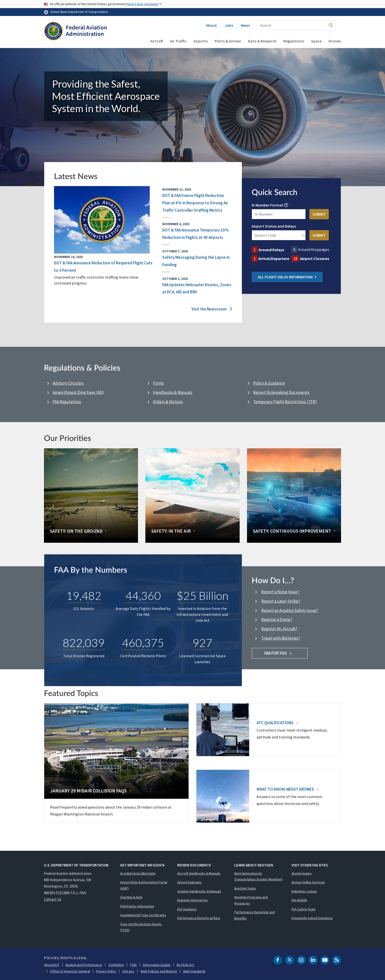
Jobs (229, 25)
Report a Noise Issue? (280, 592)
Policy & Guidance (269, 383)
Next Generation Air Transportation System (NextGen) (258, 876)
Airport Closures (315, 259)
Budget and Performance (84, 965)
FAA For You (280, 653)
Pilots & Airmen (228, 41)
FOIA (134, 965)
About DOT (52, 965)
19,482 (84, 595)
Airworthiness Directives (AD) (78, 392)
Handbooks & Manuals (173, 392)
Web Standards (194, 971)
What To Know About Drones (288, 789)
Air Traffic (178, 41)
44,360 (143, 595)
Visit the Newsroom (212, 309)
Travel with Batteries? (281, 638)
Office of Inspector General (70, 971)
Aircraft (157, 41)
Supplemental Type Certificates (143, 915)
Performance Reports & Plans (199, 918)
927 (202, 643)
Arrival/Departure (274, 259)
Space (316, 41)
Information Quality (157, 965)
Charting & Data (131, 897)
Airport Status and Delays (274, 226)
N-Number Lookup (304, 891)
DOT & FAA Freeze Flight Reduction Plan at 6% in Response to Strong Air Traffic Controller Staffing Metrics (195, 203)
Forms (158, 383)
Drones (335, 41)
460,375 (143, 643)
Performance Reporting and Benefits (254, 915)
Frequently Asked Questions (312, 918)
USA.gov (128, 971)
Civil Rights (116, 965)
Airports (201, 41)
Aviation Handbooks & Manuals (199, 891)
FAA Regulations (67, 402)
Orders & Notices (168, 402)
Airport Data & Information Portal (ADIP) (144, 885)
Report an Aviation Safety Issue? (290, 610)
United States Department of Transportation (79, 12)
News (245, 25)
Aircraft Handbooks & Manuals (199, 873)
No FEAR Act (185, 965)
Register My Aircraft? (279, 629)
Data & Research (262, 41)
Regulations (294, 41)
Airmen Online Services (308, 882)
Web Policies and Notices (159, 971)
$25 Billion (202, 595)
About (211, 25)
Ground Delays (271, 250)
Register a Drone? (277, 619)
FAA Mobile (299, 900)
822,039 (84, 643)
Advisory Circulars (68, 383)
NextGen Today (245, 888)
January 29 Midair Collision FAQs (88, 791)
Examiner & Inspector (193, 900)
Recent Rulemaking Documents (281, 392)
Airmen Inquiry (302, 873)
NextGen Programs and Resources (251, 900)
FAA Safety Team (304, 909)
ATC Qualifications (277, 723)
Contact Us (53, 899)
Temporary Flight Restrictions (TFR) (285, 402)
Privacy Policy (106, 971)
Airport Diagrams (189, 882)
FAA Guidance (187, 909)
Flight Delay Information (137, 906)
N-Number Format (268, 205)
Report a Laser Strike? (281, 601)
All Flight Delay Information (287, 277)
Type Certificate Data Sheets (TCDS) (141, 927)
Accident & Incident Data (138, 873)
